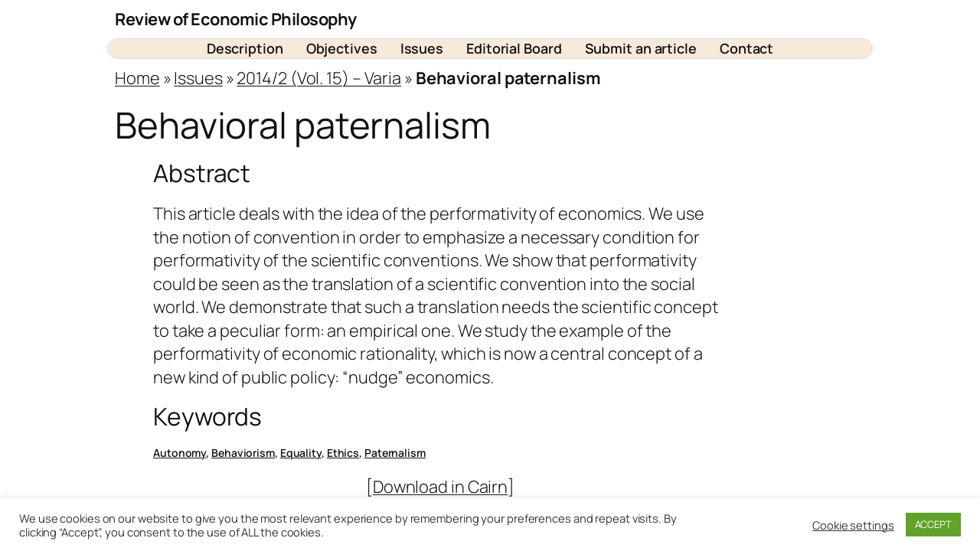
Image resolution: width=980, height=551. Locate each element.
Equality (301, 453)
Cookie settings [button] (853, 525)
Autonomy (180, 453)
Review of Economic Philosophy (236, 19)
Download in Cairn (440, 487)
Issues (198, 78)
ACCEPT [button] (933, 524)
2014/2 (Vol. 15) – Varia (319, 78)
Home (137, 78)
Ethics (343, 453)
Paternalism (395, 453)
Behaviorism (243, 453)
